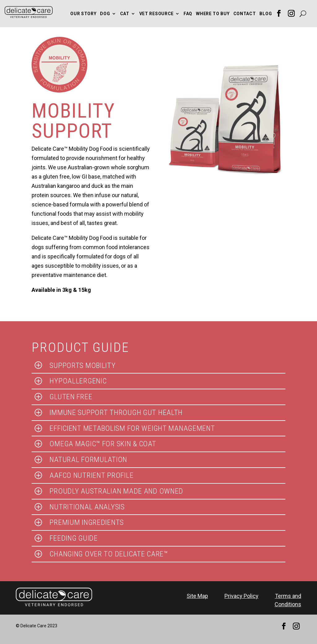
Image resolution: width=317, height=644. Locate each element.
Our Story (83, 14)
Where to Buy (213, 14)
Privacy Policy (241, 596)
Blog (266, 14)
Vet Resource (156, 14)
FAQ (188, 14)
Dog (105, 14)
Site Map (197, 596)
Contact (245, 14)
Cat (125, 14)
